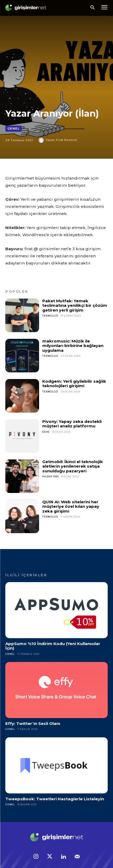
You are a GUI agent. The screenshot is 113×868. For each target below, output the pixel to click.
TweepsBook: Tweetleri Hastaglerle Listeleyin (55, 799)
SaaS (46, 432)
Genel (14, 129)
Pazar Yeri (51, 476)
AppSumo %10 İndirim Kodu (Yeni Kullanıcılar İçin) (53, 646)
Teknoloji (50, 316)
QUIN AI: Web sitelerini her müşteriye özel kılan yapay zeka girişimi (71, 506)
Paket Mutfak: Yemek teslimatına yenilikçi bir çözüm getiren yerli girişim (75, 305)
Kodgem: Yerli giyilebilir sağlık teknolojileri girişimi (74, 383)
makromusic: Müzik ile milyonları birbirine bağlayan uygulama (73, 346)
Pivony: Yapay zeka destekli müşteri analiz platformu (72, 424)
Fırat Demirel (66, 140)
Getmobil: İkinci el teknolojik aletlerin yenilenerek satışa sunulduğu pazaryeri (73, 466)
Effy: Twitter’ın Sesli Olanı (33, 723)
